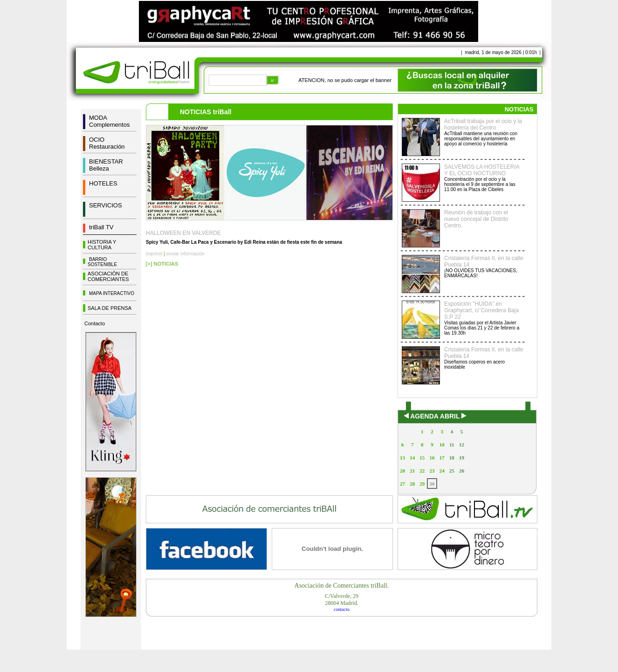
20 (402, 471)
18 (452, 458)
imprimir (154, 254)
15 (422, 458)
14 (412, 458)
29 (422, 484)
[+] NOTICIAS (162, 264)
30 (432, 484)
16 (432, 458)
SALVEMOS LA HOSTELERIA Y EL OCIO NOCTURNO (482, 170)
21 (412, 471)
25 (452, 471)
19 (462, 458)
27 (402, 484)
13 (402, 458)
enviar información (185, 254)
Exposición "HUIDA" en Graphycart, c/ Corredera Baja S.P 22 (481, 310)
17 (442, 458)
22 (422, 471)
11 (452, 445)
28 (412, 484)
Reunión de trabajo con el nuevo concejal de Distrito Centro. (476, 219)
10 (442, 445)
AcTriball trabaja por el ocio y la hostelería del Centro (483, 124)
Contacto (95, 323)
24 (442, 471)
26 (462, 471)
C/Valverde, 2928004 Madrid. (342, 600)
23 (432, 471)
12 (462, 445)
